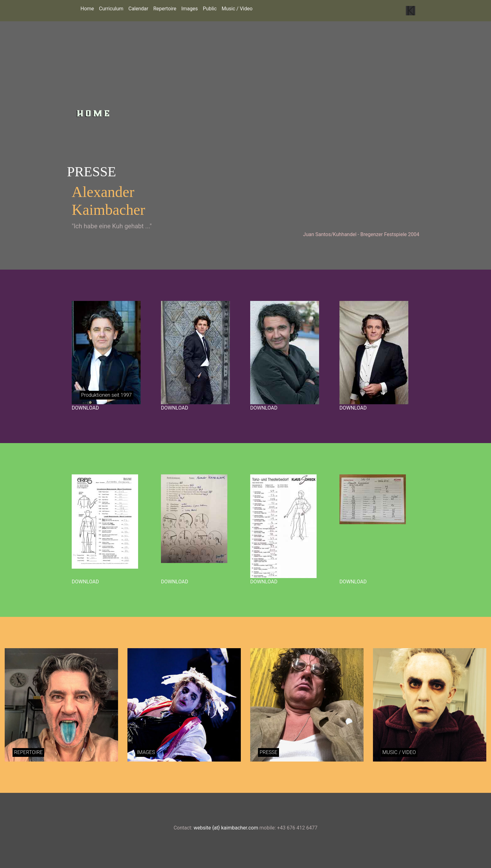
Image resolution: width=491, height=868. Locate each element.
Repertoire (165, 9)
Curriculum (111, 9)
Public (210, 9)
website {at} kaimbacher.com (226, 828)
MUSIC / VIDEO (399, 752)
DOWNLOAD (85, 408)
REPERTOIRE (28, 752)
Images (190, 9)
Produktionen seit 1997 (106, 395)
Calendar (138, 9)
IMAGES (146, 752)
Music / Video (237, 9)
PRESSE (269, 752)
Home (87, 9)
